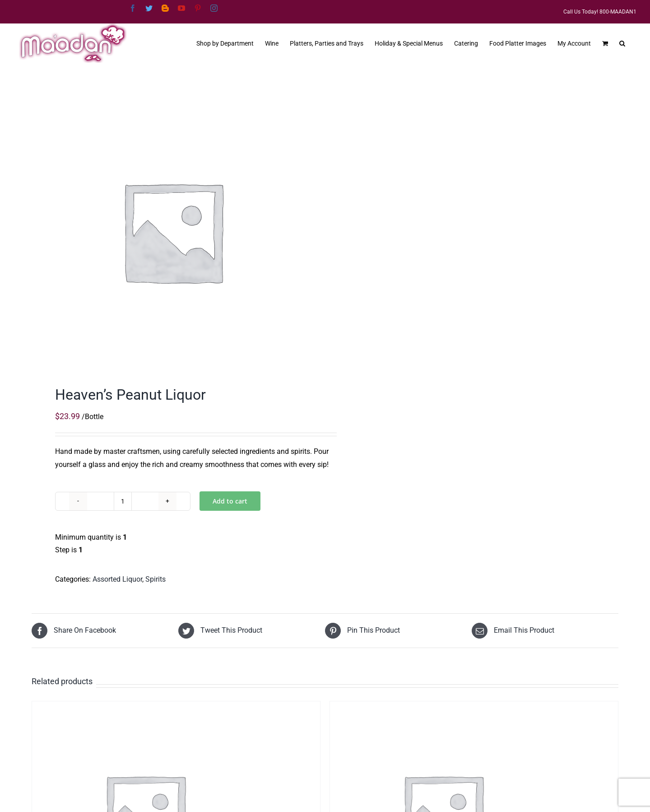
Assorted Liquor (117, 579)
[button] (622, 42)
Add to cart (230, 501)
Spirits (156, 579)
